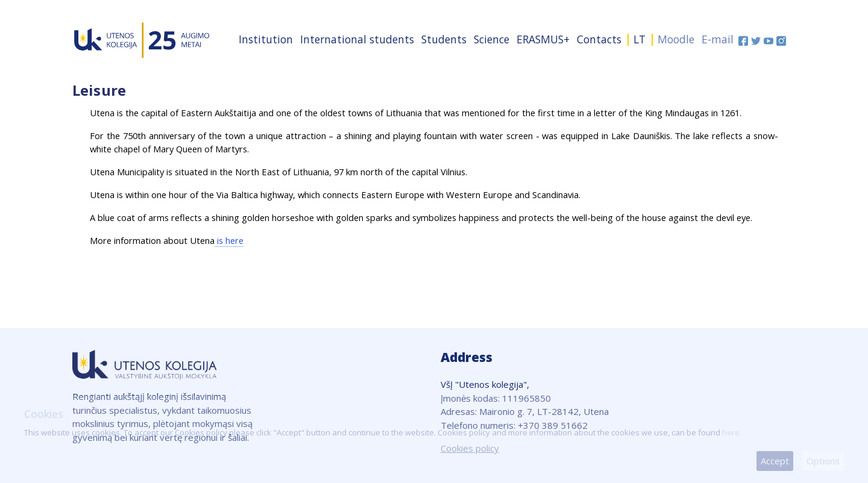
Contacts (599, 39)
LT (640, 39)
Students (444, 39)
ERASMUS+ (543, 39)
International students (357, 39)
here (731, 432)
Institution (266, 39)
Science (492, 39)
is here (229, 240)
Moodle (676, 39)
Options (823, 461)
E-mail (718, 39)
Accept (775, 461)
